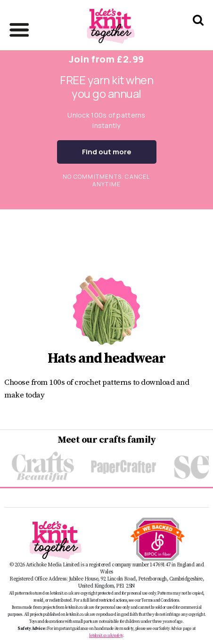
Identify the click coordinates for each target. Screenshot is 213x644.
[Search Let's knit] (198, 32)
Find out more (107, 152)
